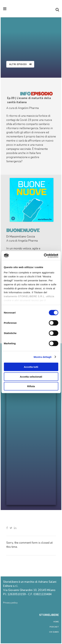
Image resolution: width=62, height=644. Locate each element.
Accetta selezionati (31, 376)
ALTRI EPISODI (20, 64)
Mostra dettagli (42, 357)
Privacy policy (10, 603)
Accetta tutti (31, 367)
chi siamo (54, 632)
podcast (54, 627)
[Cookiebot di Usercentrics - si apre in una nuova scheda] (44, 256)
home (56, 622)
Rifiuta (31, 386)
